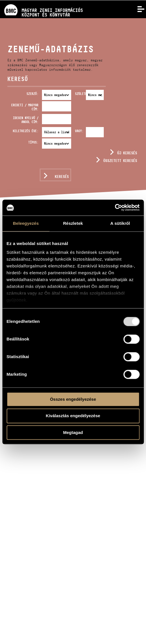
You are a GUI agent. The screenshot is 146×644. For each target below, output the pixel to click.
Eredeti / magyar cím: (25, 107)
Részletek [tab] (73, 223)
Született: (79, 94)
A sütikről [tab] (120, 223)
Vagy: (79, 131)
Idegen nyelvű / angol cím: (26, 120)
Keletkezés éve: (26, 131)
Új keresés (127, 153)
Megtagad (73, 432)
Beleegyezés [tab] (26, 223)
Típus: (33, 142)
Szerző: (32, 94)
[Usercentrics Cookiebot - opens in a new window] (115, 207)
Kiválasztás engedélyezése (73, 416)
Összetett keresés (120, 161)
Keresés (62, 176)
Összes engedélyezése (73, 399)
